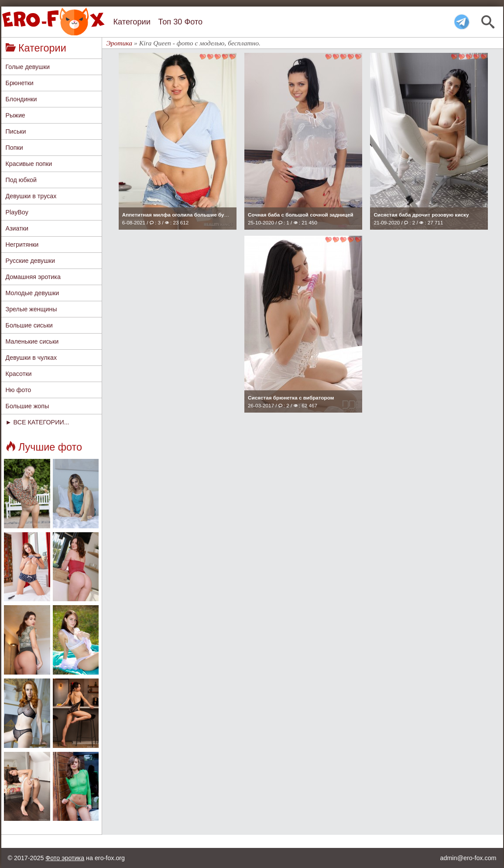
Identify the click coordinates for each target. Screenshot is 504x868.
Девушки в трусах (31, 196)
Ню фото (19, 390)
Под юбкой (21, 180)
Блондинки (21, 99)
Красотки (19, 374)
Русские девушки (30, 261)
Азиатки (17, 228)
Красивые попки (29, 164)
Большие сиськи (29, 325)
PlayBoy (17, 212)
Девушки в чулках (31, 358)
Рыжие (15, 115)
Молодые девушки (33, 293)
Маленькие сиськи (32, 341)
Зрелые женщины (31, 309)
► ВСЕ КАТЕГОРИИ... (38, 422)
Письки (16, 131)
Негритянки (22, 245)
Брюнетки (20, 83)
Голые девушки (28, 67)
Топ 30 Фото (180, 22)
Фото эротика (65, 858)
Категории (132, 22)
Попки (14, 148)
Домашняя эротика (33, 277)
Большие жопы (27, 406)
